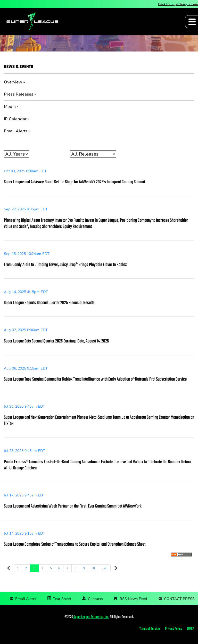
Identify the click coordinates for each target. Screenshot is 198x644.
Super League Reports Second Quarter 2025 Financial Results (49, 303)
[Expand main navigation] (192, 22)
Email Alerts (16, 131)
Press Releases (19, 94)
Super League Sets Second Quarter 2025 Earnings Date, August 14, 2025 (56, 341)
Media (10, 107)
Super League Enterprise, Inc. (91, 617)
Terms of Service (150, 629)
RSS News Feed (133, 599)
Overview (13, 82)
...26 (104, 568)
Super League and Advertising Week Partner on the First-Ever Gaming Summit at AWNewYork (73, 506)
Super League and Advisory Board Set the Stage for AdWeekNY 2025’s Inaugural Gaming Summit (75, 182)
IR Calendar (15, 119)
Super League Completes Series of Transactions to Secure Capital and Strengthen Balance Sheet (75, 544)
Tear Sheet (62, 599)
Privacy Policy (174, 629)
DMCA (191, 629)
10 (93, 568)
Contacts (95, 599)
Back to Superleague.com (178, 4)
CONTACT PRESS (179, 599)
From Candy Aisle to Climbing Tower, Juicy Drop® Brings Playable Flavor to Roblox (65, 265)
